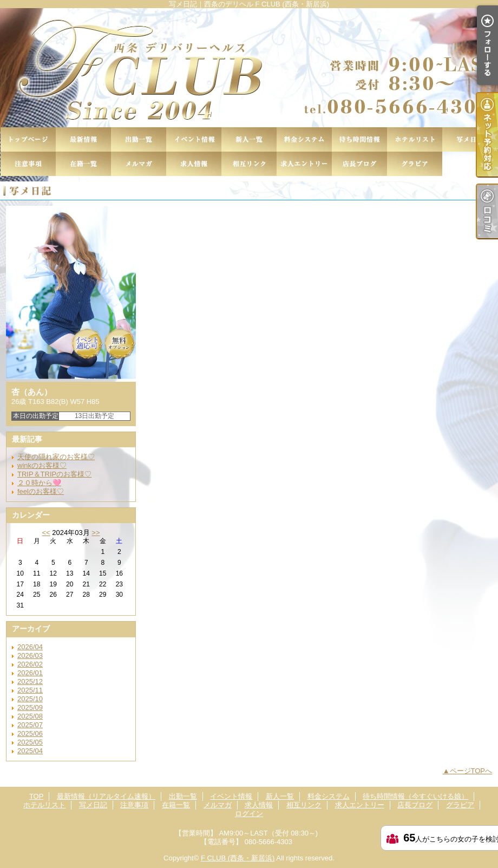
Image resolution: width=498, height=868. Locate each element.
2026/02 (30, 664)
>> (96, 533)
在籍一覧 (83, 164)
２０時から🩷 (39, 483)
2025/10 (30, 699)
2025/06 (30, 733)
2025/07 (30, 725)
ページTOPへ (471, 771)
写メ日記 (470, 139)
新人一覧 (249, 139)
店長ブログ (359, 164)
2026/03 (30, 655)
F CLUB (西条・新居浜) (238, 858)
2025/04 (30, 751)
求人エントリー (304, 164)
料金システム (304, 139)
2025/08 (30, 716)
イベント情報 (194, 139)
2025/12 (30, 681)
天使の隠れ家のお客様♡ (56, 457)
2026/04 (30, 647)
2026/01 (30, 673)
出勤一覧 (139, 139)
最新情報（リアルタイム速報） (83, 139)
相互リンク (249, 164)
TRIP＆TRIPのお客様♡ (54, 474)
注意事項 (28, 164)
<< (46, 533)
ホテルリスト (415, 139)
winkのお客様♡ (42, 465)
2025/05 (30, 742)
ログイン (249, 814)
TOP (28, 139)
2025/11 (30, 690)
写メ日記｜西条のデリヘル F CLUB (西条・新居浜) (249, 68)
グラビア (415, 164)
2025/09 (30, 707)
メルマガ (139, 164)
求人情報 (194, 164)
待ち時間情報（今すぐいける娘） (359, 139)
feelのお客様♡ (41, 491)
